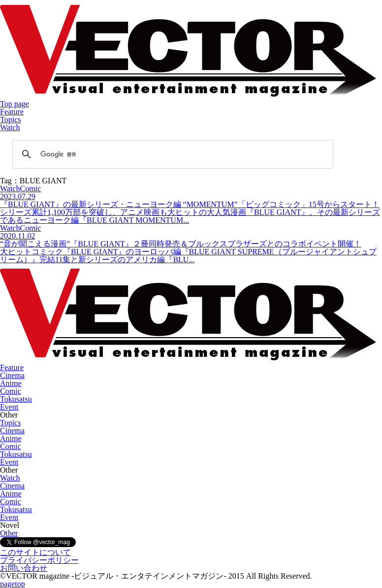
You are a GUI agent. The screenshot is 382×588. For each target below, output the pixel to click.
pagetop (13, 584)
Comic (11, 391)
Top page (15, 104)
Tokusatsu (16, 399)
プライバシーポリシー (39, 560)
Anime (11, 383)
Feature (12, 112)
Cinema (12, 375)
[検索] (171, 154)
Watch (10, 127)
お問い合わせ (24, 568)
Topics (10, 120)
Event (9, 407)
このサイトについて (35, 552)
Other (9, 533)
